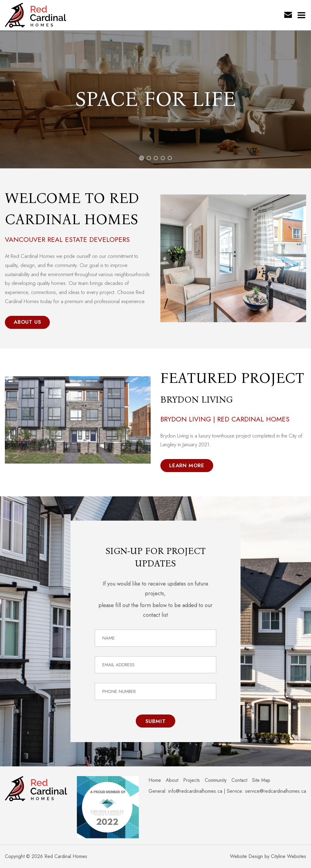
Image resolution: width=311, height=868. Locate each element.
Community (216, 780)
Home (155, 780)
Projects (191, 780)
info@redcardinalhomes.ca (195, 791)
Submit (156, 721)
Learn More (187, 465)
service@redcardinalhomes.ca (276, 791)
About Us (27, 322)
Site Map (261, 780)
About (172, 780)
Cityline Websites (289, 856)
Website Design (246, 856)
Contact (239, 780)
